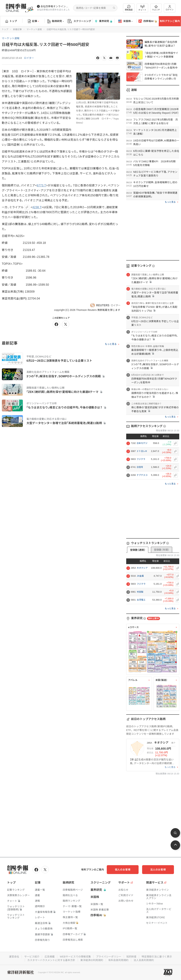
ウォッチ (156, 8)
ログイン (170, 8)
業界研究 (103, 21)
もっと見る (111, 344)
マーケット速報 (34, 29)
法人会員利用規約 (144, 960)
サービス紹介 (32, 957)
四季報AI (148, 21)
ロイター (29, 58)
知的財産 (131, 957)
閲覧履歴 (129, 8)
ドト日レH (142, 451)
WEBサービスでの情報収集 (75, 957)
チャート (142, 8)
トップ (11, 21)
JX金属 (140, 576)
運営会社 (14, 957)
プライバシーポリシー (109, 957)
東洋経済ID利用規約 (92, 960)
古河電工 (141, 600)
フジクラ (141, 459)
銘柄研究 (56, 21)
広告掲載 (50, 957)
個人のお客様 (123, 870)
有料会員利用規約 (118, 960)
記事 (33, 21)
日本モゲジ (142, 443)
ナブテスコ (142, 475)
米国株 (125, 21)
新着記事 (17, 29)
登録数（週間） (138, 550)
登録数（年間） (162, 550)
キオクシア (142, 568)
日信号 (140, 467)
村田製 (140, 592)
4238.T (37, 207)
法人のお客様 (158, 870)
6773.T (42, 185)
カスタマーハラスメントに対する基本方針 (51, 960)
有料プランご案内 (170, 21)
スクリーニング (79, 21)
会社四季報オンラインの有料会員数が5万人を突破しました (55, 6)
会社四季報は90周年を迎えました (53, 10)
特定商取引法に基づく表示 (157, 957)
